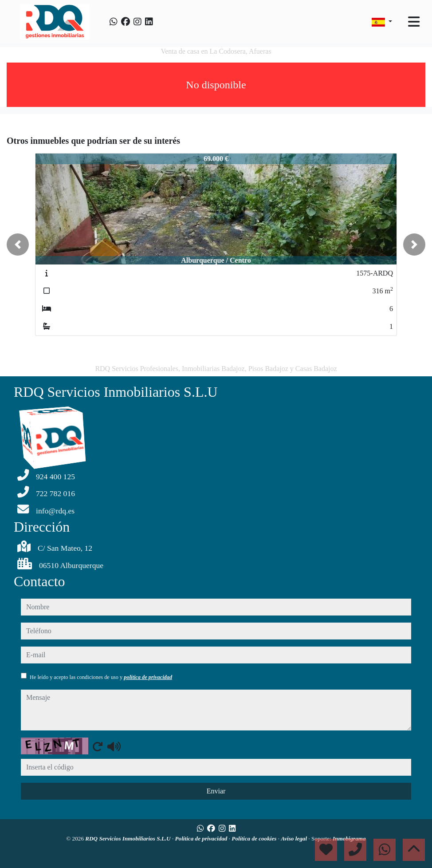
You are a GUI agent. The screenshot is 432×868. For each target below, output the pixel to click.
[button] (18, 245)
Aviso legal (295, 838)
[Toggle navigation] (414, 22)
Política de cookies (255, 838)
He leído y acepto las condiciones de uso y (101, 677)
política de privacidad (148, 677)
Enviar (216, 791)
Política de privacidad (202, 838)
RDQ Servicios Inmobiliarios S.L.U (129, 838)
